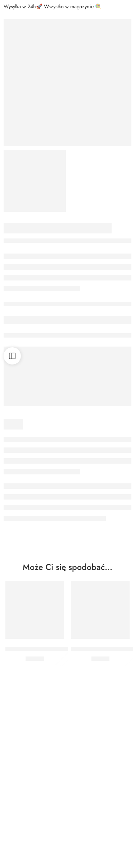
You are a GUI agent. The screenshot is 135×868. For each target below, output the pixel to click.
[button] (35, 628)
